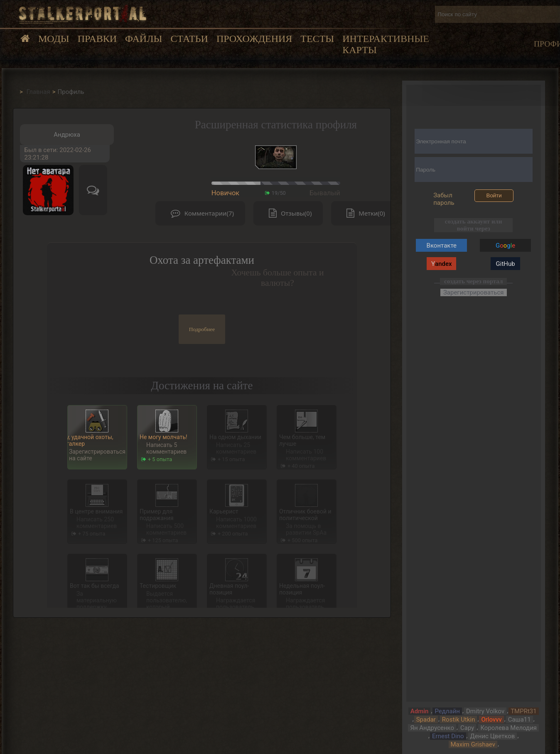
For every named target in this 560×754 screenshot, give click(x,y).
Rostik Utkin (459, 720)
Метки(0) (364, 213)
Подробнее (202, 329)
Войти (494, 195)
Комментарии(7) (200, 213)
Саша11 (519, 720)
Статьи (189, 39)
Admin (420, 711)
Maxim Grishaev (473, 744)
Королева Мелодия (508, 728)
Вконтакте (442, 246)
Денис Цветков (493, 736)
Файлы (144, 39)
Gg (505, 246)
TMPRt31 (524, 711)
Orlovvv (491, 720)
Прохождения (254, 39)
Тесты (317, 39)
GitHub (506, 264)
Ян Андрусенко (432, 728)
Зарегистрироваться (474, 292)
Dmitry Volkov (485, 711)
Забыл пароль (444, 199)
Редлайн (447, 711)
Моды (54, 39)
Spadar (426, 720)
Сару (467, 728)
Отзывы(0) (288, 213)
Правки (97, 39)
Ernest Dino (448, 736)
